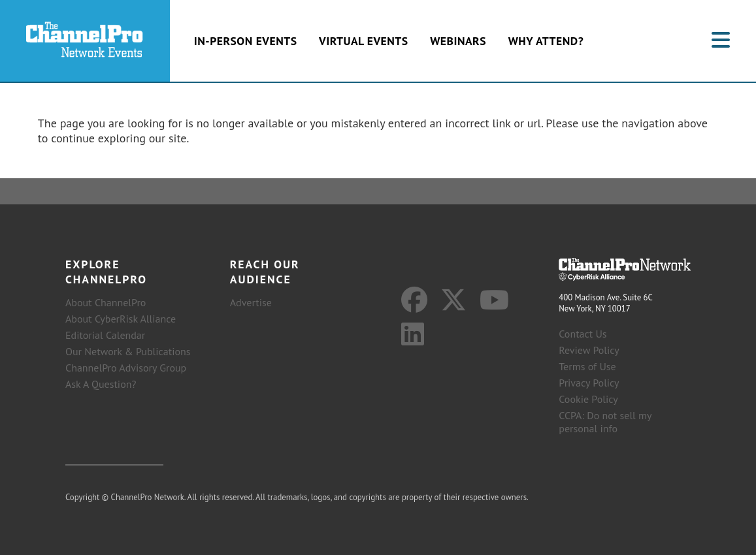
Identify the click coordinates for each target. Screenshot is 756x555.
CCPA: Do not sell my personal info (605, 422)
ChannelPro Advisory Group (126, 368)
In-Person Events (246, 41)
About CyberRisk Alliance (121, 319)
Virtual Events (363, 41)
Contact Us (583, 334)
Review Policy (589, 350)
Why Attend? (546, 41)
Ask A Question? (101, 384)
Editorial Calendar (105, 335)
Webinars (458, 41)
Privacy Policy (589, 383)
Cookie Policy (588, 399)
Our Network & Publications (128, 351)
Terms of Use (587, 366)
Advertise (251, 302)
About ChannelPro (106, 302)
